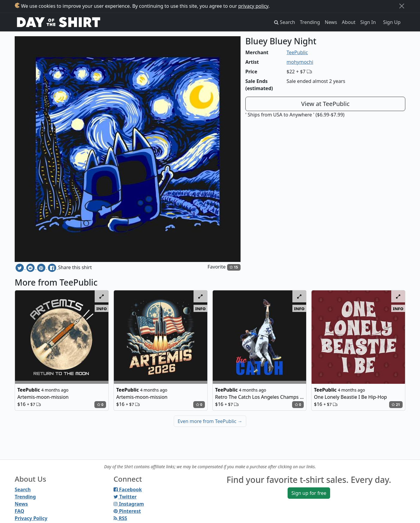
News (331, 22)
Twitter (125, 497)
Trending (310, 22)
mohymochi (300, 62)
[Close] (402, 6)
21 (396, 405)
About (349, 22)
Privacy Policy (31, 518)
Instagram (129, 504)
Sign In (368, 22)
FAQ (19, 511)
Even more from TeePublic (210, 421)
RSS (120, 518)
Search (23, 489)
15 (234, 267)
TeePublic (297, 52)
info (102, 308)
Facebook (128, 489)
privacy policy (253, 6)
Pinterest (127, 511)
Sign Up (392, 22)
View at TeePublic (325, 104)
